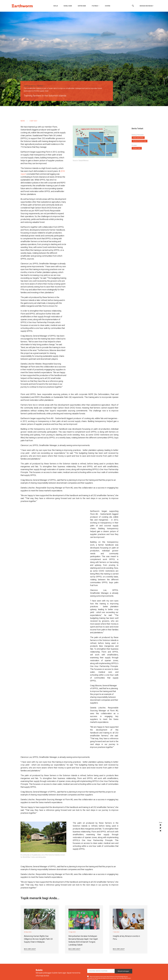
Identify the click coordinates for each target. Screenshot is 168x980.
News (23, 121)
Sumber (40, 86)
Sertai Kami (82, 6)
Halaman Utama (30, 86)
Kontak (108, 6)
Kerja (56, 6)
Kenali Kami (68, 6)
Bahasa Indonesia (146, 6)
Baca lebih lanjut (30, 949)
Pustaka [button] (95, 6)
